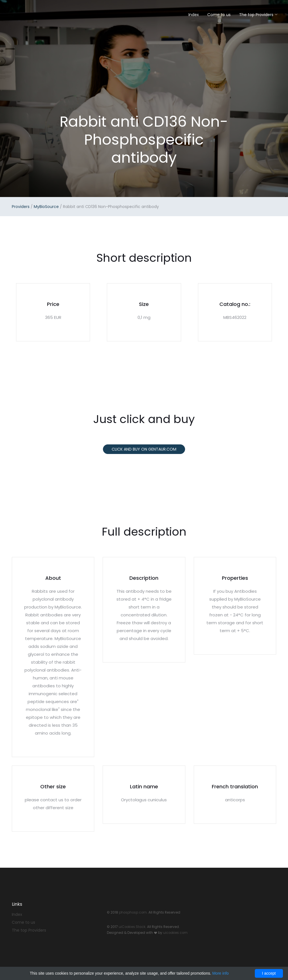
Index (194, 15)
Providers (21, 207)
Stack (30, 14)
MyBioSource (46, 207)
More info (220, 973)
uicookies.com (175, 933)
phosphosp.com (133, 912)
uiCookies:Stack (132, 927)
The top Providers (256, 15)
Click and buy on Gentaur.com (144, 449)
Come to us (219, 15)
